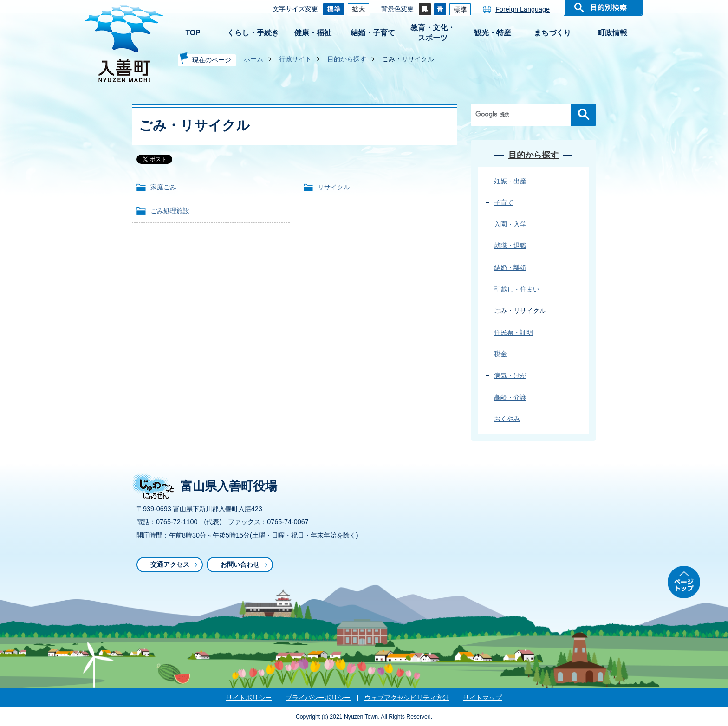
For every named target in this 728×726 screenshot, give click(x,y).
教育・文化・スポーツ (433, 33)
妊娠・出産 (510, 181)
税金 (500, 354)
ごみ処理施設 (170, 211)
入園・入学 (510, 224)
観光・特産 (493, 33)
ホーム (253, 59)
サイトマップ (482, 698)
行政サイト (295, 59)
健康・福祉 (313, 33)
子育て (504, 202)
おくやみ (507, 419)
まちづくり (552, 33)
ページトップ (684, 582)
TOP (193, 33)
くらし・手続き (253, 33)
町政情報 (612, 33)
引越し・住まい (517, 289)
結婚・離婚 (510, 267)
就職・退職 (510, 246)
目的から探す (347, 59)
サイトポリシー (249, 698)
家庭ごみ (163, 187)
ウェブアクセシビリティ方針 (407, 698)
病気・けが (510, 376)
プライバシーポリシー (318, 698)
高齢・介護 (510, 397)
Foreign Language (523, 9)
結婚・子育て (373, 33)
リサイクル (334, 187)
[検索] (523, 115)
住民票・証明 (513, 332)
